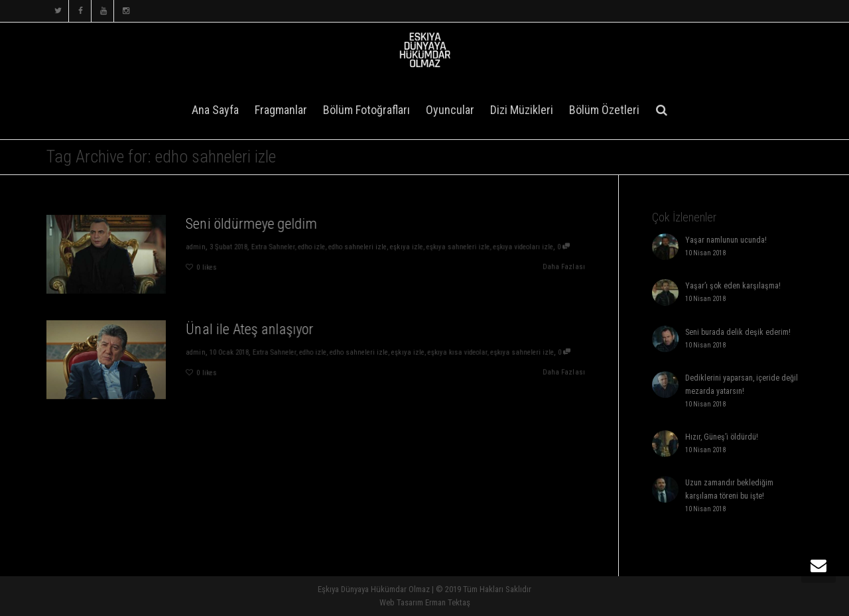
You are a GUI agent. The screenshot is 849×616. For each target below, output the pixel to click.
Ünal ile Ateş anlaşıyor (248, 328)
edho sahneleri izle (359, 246)
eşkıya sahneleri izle (463, 246)
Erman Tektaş (448, 602)
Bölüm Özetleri (604, 110)
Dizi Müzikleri (522, 110)
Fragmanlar (281, 110)
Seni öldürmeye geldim (250, 223)
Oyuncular (450, 110)
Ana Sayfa (215, 110)
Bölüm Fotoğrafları (366, 110)
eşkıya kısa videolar (462, 352)
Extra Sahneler (271, 246)
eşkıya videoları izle (531, 246)
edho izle (311, 246)
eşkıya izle (410, 246)
